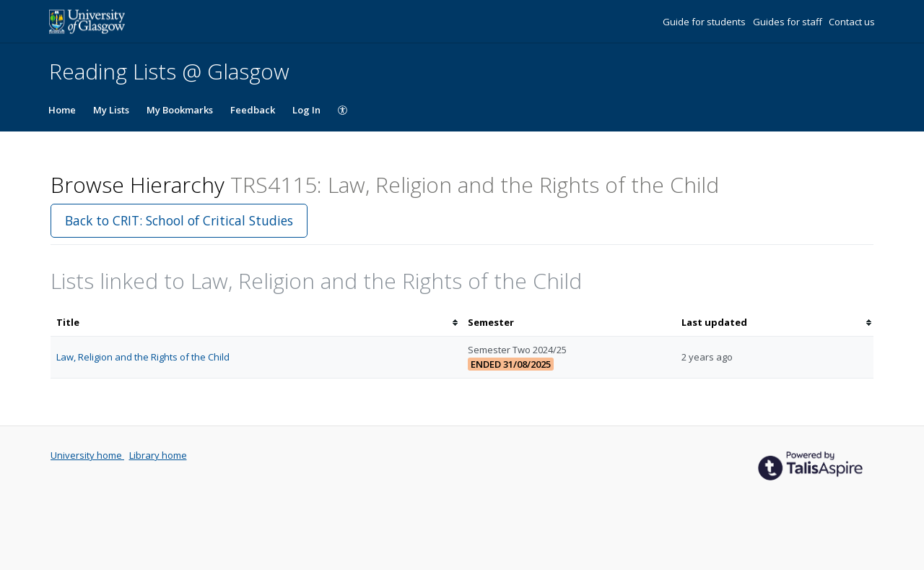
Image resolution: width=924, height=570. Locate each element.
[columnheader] (256, 323)
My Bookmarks (180, 110)
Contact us (852, 22)
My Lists (111, 110)
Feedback (253, 110)
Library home (158, 455)
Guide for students (705, 22)
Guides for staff (789, 22)
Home (62, 110)
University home (87, 455)
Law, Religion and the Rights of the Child (143, 357)
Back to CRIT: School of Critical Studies (179, 220)
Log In (306, 110)
